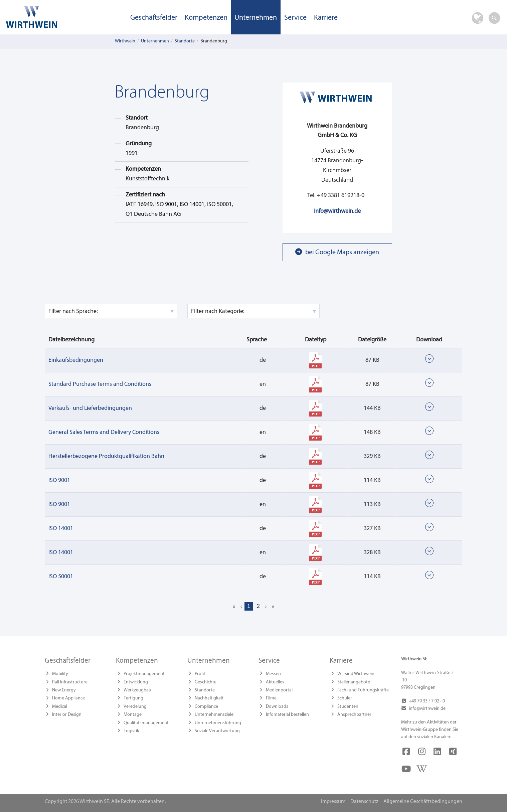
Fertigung (133, 698)
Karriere (326, 18)
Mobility (60, 674)
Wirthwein (125, 41)
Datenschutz (364, 802)
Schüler (345, 698)
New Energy (64, 690)
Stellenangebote (354, 682)
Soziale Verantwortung (217, 731)
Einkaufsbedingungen (76, 360)
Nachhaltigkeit (209, 698)
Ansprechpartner (354, 715)
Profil (200, 674)
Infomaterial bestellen (287, 715)
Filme (271, 698)
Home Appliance (68, 698)
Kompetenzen (206, 18)
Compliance (206, 707)
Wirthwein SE (63, 17)
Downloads (277, 707)
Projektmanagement (144, 674)
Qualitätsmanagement (146, 723)
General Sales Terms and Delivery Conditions (104, 432)
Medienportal (279, 690)
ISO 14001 (61, 529)
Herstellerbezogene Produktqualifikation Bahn (106, 456)
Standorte (185, 41)
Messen (273, 674)
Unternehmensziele (214, 715)
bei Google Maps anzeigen (342, 253)
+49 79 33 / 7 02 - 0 (427, 701)
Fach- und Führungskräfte (363, 690)
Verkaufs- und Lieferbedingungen (90, 408)
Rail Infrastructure (70, 682)
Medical (60, 707)
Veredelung (135, 707)
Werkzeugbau (137, 690)
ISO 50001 (61, 577)
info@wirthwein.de (337, 211)
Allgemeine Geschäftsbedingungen (423, 802)
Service (295, 18)
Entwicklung (136, 682)
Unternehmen (256, 18)
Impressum (333, 802)
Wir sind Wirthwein (356, 674)
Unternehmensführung (218, 723)
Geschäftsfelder (154, 18)
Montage (133, 715)
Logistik (131, 731)
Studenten (348, 707)
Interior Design (67, 715)
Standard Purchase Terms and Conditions (100, 384)
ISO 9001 (59, 480)
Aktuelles (275, 682)
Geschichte (206, 682)
